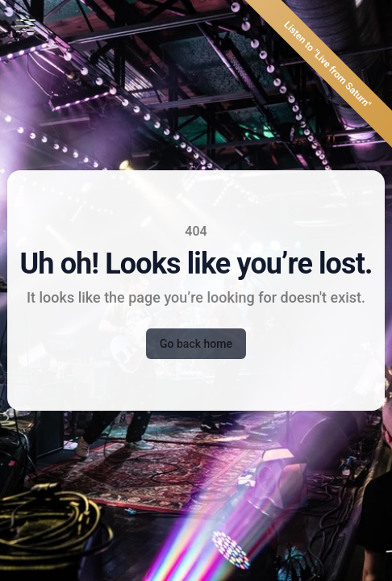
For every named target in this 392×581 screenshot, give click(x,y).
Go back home (196, 344)
